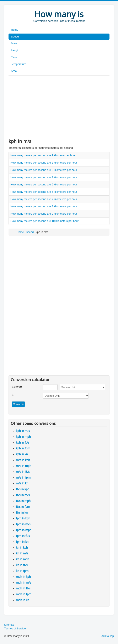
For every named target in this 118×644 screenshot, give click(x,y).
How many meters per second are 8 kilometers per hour (44, 206)
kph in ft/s (23, 442)
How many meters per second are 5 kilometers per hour (44, 184)
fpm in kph (23, 518)
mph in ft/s (23, 588)
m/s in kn (22, 483)
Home (15, 30)
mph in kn (23, 600)
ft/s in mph (23, 501)
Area (14, 71)
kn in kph (22, 547)
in (13, 395)
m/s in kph (23, 460)
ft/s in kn (22, 512)
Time (14, 57)
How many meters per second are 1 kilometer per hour (43, 155)
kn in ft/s (22, 565)
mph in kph (23, 577)
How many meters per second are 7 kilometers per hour (44, 199)
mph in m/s (24, 582)
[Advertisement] (59, 107)
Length (15, 50)
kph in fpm (23, 448)
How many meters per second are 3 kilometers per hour (44, 170)
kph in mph (23, 437)
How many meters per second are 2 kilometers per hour (44, 163)
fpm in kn (22, 542)
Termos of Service (15, 628)
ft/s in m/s (23, 495)
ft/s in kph (23, 489)
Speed (15, 37)
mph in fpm (24, 594)
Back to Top (107, 636)
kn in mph (23, 559)
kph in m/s (23, 431)
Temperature (19, 64)
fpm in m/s (23, 524)
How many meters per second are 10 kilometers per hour (44, 221)
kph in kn (22, 454)
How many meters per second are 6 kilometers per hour (44, 192)
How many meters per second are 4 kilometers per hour (44, 177)
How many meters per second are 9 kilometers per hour (44, 214)
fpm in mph (24, 530)
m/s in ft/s (23, 472)
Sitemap (9, 625)
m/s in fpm (23, 477)
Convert (17, 387)
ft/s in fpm (23, 507)
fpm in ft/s (23, 536)
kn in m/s (22, 553)
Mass (14, 43)
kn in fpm (22, 571)
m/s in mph (24, 466)
